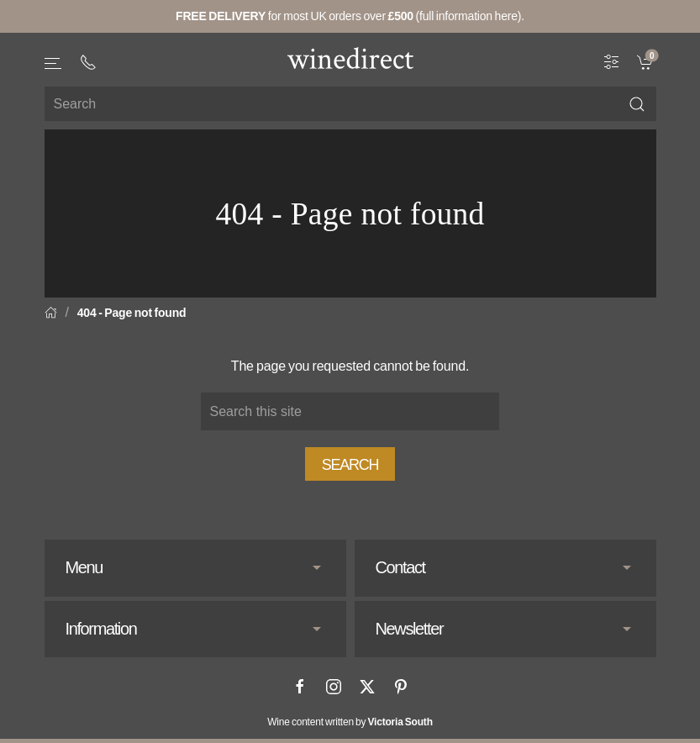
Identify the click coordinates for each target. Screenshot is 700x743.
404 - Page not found (132, 313)
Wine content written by (350, 722)
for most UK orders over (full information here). (350, 16)
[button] (54, 63)
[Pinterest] (401, 687)
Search (350, 465)
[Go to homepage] (350, 58)
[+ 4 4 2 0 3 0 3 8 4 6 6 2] (88, 62)
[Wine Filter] (612, 61)
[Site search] (350, 104)
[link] (647, 61)
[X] (367, 687)
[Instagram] (334, 687)
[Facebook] (300, 687)
